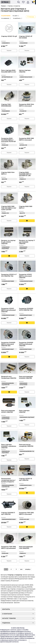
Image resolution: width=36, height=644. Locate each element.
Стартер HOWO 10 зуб (9, 36)
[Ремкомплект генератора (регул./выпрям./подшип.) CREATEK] (9, 471)
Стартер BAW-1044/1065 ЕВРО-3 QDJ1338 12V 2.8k (25, 174)
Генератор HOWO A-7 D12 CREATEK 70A (9, 275)
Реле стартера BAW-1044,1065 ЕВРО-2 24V (9, 71)
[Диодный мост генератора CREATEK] (9, 368)
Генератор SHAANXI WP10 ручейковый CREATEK (26, 344)
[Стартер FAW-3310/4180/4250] (9, 96)
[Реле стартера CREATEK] (27, 403)
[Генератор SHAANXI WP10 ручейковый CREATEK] (27, 334)
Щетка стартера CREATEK (25, 71)
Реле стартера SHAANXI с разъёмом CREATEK (9, 446)
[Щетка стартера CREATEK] (27, 62)
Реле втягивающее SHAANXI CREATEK (26, 377)
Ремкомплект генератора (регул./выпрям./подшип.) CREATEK (8, 481)
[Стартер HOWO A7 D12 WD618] (27, 28)
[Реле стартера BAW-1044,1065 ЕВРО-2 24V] (9, 62)
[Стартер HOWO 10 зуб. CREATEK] (27, 471)
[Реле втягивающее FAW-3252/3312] (27, 539)
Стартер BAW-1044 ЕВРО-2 (8, 173)
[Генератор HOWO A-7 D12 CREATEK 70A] (9, 266)
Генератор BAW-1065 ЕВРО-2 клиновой (26, 139)
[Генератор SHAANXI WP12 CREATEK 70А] (27, 300)
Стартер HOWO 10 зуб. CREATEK (25, 479)
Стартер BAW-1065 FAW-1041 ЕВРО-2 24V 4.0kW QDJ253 (9, 208)
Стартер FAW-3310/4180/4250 (6, 105)
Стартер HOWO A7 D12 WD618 (26, 37)
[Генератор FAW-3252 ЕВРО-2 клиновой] (27, 505)
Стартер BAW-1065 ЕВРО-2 (26, 207)
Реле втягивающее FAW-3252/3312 (26, 548)
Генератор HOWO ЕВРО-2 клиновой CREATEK (25, 276)
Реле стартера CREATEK (24, 411)
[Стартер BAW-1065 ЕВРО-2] (27, 198)
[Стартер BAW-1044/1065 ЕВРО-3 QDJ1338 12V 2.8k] (27, 164)
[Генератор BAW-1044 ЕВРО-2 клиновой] (27, 96)
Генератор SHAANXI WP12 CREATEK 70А (26, 309)
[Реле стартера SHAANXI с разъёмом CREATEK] (9, 437)
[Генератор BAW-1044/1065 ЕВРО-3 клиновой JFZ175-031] (9, 130)
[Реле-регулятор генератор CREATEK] (27, 437)
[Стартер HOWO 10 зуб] (9, 28)
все (21, 569)
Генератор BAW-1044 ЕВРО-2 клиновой (26, 105)
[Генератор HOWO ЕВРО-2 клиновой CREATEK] (27, 266)
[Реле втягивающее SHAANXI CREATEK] (27, 368)
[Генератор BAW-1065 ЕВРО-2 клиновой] (27, 130)
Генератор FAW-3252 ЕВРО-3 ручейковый (8, 548)
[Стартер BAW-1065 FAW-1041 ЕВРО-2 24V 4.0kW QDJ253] (9, 198)
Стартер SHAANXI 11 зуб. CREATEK (8, 513)
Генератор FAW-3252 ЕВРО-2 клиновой (26, 513)
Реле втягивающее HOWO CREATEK (8, 411)
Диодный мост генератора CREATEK (9, 377)
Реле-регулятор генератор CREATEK (26, 445)
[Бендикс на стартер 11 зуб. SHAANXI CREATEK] (27, 232)
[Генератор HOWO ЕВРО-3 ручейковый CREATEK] (9, 300)
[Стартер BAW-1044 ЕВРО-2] (9, 164)
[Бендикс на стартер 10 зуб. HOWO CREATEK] (9, 232)
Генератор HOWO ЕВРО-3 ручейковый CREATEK (8, 310)
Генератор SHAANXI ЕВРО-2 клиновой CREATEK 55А (8, 344)
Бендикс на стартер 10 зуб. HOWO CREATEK (8, 242)
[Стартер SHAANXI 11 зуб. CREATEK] (9, 505)
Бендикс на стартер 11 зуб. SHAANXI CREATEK (27, 242)
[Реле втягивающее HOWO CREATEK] (9, 403)
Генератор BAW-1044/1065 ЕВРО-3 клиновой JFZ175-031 (8, 140)
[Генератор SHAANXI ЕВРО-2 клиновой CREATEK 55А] (9, 334)
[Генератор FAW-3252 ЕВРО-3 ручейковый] (9, 539)
